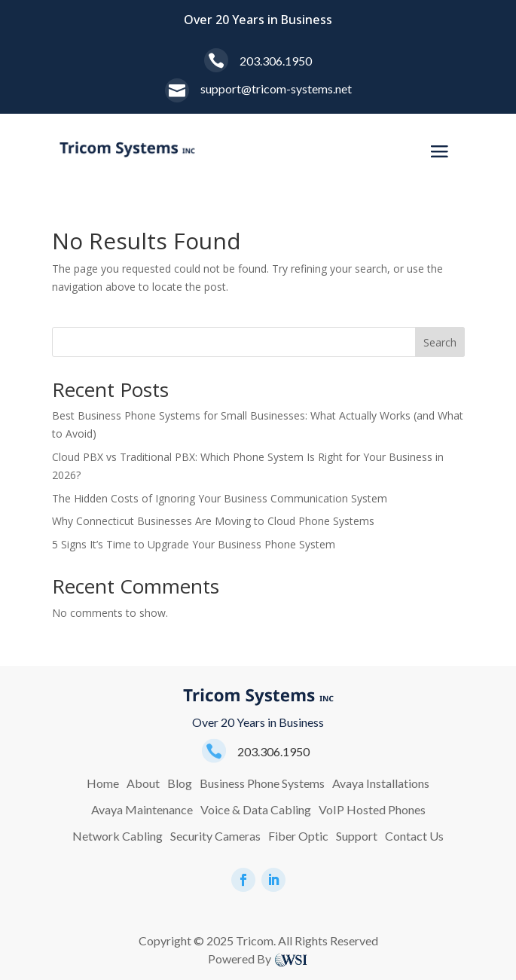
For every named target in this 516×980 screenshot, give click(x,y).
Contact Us (414, 836)
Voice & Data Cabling (256, 809)
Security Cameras (215, 836)
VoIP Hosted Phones (372, 809)
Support (357, 836)
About (143, 783)
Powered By (240, 959)
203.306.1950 (276, 61)
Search (440, 342)
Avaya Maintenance (142, 809)
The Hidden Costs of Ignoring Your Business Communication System (220, 498)
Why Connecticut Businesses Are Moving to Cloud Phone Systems (213, 521)
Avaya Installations (381, 783)
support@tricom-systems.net (276, 89)
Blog (180, 783)
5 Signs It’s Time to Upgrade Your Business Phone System (194, 544)
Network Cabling (118, 836)
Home (103, 783)
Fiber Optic (298, 836)
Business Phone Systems (262, 783)
